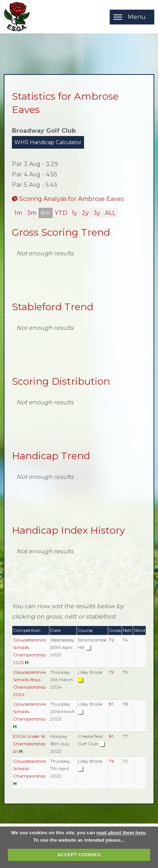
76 (112, 761)
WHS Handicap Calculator (48, 142)
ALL (110, 213)
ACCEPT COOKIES (79, 854)
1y (75, 213)
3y (97, 213)
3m (32, 213)
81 (111, 704)
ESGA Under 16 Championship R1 (29, 744)
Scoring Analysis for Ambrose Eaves (68, 199)
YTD (61, 213)
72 (112, 640)
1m (18, 213)
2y (85, 213)
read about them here (121, 833)
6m (46, 213)
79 (112, 672)
